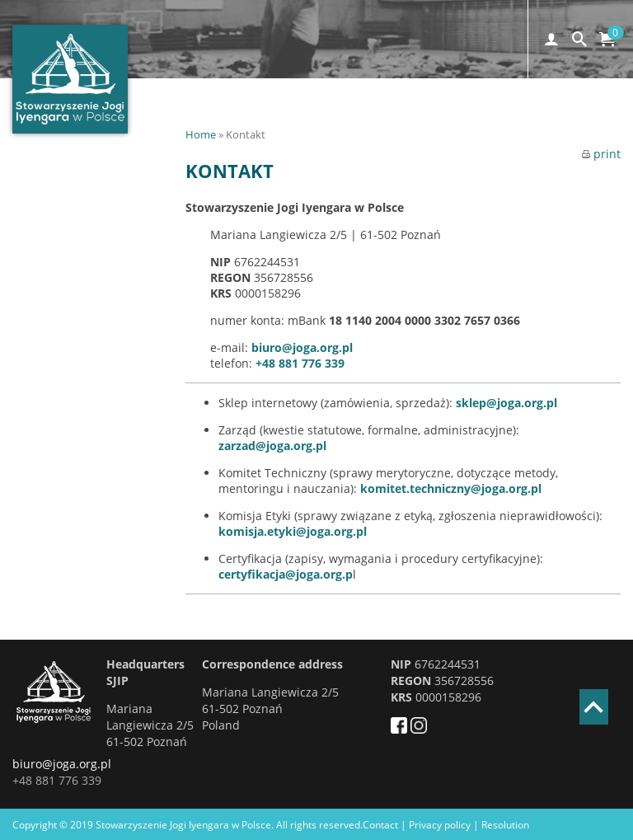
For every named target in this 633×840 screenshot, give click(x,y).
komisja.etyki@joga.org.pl (293, 531)
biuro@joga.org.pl (302, 347)
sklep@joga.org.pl (506, 403)
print (601, 154)
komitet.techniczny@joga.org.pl (451, 488)
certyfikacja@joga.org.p (286, 574)
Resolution (505, 825)
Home (201, 134)
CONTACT (524, 117)
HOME (194, 117)
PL (580, 117)
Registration (272, 117)
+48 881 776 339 (300, 363)
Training (450, 117)
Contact (380, 825)
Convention (368, 117)
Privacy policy (440, 825)
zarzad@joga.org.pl (272, 446)
